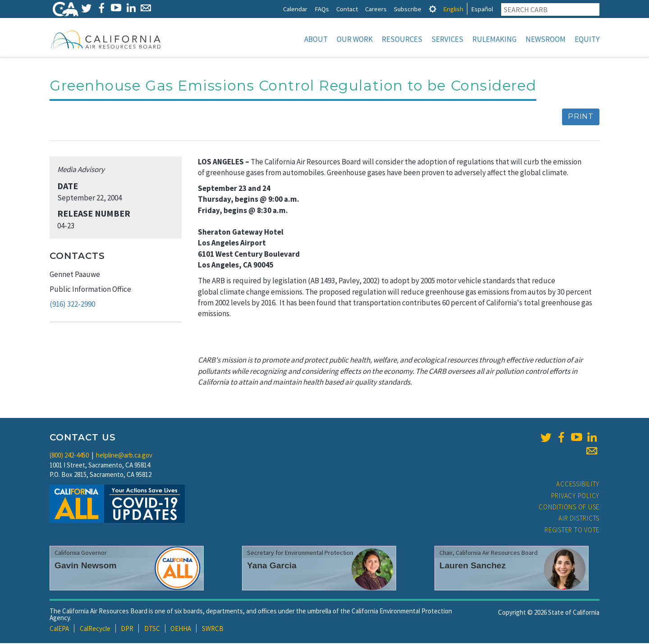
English (453, 9)
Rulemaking (494, 39)
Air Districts (579, 519)
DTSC (152, 629)
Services (447, 39)
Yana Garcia (272, 566)
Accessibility (578, 485)
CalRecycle (95, 629)
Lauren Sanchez (473, 566)
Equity (587, 39)
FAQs (322, 9)
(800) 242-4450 (69, 456)
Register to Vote (572, 531)
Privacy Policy (576, 497)
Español (482, 9)
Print (581, 117)
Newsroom (546, 39)
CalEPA (59, 629)
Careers (376, 9)
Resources (402, 39)
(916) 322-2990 (72, 305)
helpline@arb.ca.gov (124, 456)
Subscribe (408, 9)
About (316, 39)
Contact (347, 9)
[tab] (433, 9)
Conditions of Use (569, 508)
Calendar (295, 9)
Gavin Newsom (86, 566)
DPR (127, 629)
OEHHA (181, 629)
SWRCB (213, 629)
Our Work (355, 39)
